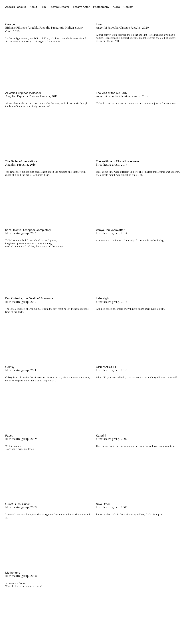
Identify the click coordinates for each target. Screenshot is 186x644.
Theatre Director (59, 7)
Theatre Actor (81, 7)
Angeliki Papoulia (16, 7)
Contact (128, 7)
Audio (116, 7)
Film (43, 7)
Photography (101, 7)
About (33, 7)
